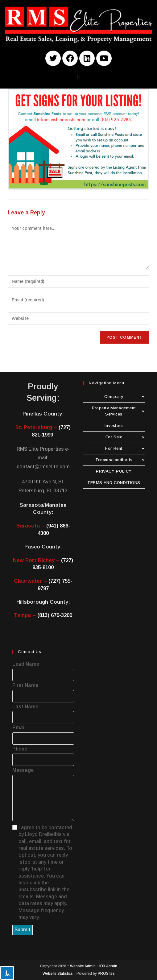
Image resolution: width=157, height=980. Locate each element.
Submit (23, 930)
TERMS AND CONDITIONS (114, 483)
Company (124, 397)
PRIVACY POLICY (114, 471)
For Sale (125, 437)
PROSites (106, 974)
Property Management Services (118, 411)
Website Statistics (58, 974)
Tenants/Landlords (120, 460)
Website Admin (83, 966)
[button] (78, 77)
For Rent (125, 448)
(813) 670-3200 (55, 615)
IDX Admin (108, 966)
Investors (114, 426)
